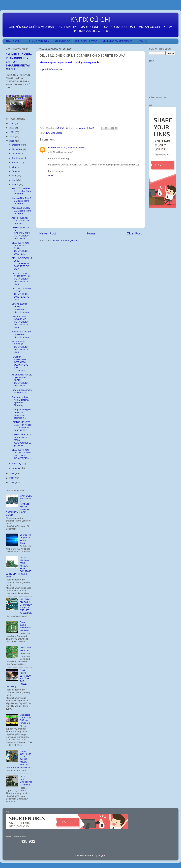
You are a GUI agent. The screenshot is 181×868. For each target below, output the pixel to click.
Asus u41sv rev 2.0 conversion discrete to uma (21, 334)
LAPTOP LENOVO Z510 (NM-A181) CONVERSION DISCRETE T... (21, 426)
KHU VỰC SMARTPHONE (117, 41)
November (18, 149)
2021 (12, 132)
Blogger (102, 855)
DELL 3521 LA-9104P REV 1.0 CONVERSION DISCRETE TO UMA (21, 279)
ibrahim (52, 148)
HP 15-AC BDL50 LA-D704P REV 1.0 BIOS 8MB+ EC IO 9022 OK (26, 606)
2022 (12, 128)
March (16, 184)
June (15, 171)
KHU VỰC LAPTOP (86, 41)
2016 (12, 482)
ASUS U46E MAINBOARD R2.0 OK (26, 781)
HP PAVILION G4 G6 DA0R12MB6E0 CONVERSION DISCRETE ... (21, 233)
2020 (12, 137)
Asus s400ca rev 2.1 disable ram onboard (21, 220)
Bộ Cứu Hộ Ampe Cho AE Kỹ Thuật (25, 539)
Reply (51, 176)
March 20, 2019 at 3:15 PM (70, 148)
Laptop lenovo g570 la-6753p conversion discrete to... (22, 414)
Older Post (134, 233)
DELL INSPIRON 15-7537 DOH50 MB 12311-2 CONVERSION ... (22, 454)
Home (91, 233)
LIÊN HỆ (142, 41)
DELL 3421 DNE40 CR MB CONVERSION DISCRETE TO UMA (21, 294)
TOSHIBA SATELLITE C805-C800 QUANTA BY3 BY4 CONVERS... (20, 364)
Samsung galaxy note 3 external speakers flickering (20, 401)
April (15, 180)
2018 (12, 474)
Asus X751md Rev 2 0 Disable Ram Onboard (21, 191)
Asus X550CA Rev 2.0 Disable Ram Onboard (21, 211)
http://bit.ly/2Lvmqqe (51, 70)
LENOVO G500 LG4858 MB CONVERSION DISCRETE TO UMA (20, 322)
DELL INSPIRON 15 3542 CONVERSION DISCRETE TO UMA (22, 264)
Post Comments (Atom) (65, 240)
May (14, 176)
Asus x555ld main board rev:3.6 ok (25, 626)
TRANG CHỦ (13, 41)
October (16, 154)
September (18, 158)
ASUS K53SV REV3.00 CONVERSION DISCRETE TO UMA (20, 347)
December (18, 145)
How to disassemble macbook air (22, 391)
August (16, 163)
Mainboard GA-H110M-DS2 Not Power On (26, 719)
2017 (12, 478)
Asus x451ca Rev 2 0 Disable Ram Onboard (21, 201)
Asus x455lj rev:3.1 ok (25, 649)
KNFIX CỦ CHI (90, 20)
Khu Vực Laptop (54, 133)
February (17, 464)
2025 (12, 123)
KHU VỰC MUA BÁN (38, 41)
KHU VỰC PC (62, 41)
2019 (12, 141)
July (14, 167)
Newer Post (48, 233)
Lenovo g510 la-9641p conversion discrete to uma (21, 308)
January (16, 468)
